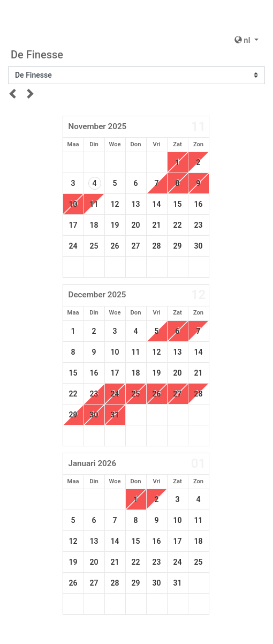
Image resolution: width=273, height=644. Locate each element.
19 (115, 225)
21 (157, 225)
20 (136, 225)
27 (136, 246)
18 (94, 225)
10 (73, 204)
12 (115, 204)
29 (178, 246)
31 (115, 415)
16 (199, 204)
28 (157, 246)
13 (136, 204)
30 (199, 246)
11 (136, 352)
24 (73, 246)
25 (94, 246)
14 (157, 204)
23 (199, 225)
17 (73, 225)
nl (244, 40)
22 (178, 225)
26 (115, 246)
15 (178, 204)
